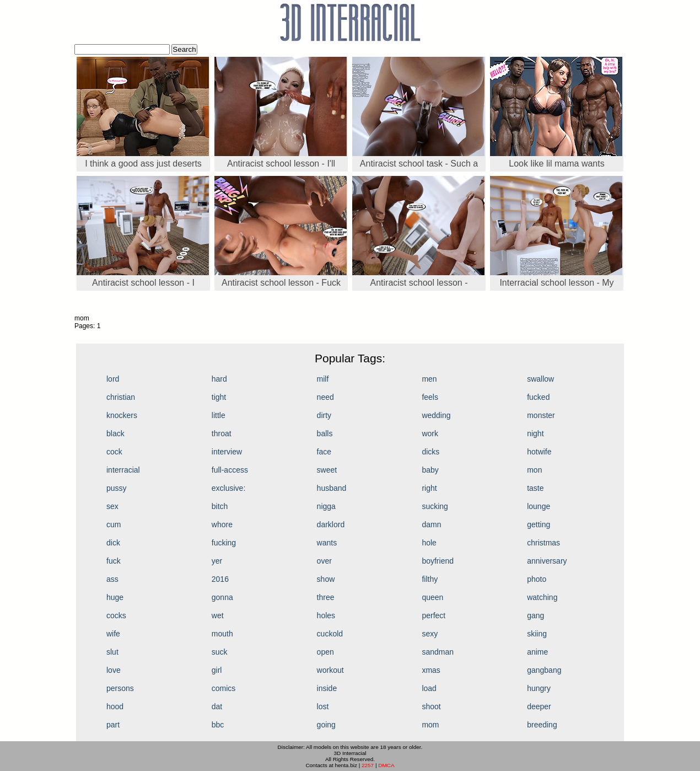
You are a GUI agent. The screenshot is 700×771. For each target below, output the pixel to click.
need (325, 397)
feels (430, 397)
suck (220, 652)
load (429, 688)
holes (326, 615)
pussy (117, 488)
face (324, 452)
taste (535, 488)
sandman (438, 652)
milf (323, 379)
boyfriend (438, 561)
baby (430, 470)
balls (325, 433)
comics (224, 688)
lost (323, 706)
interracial (123, 470)
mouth (222, 634)
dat (217, 706)
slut (112, 652)
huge (115, 597)
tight (219, 397)
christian (121, 397)
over (324, 561)
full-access (230, 470)
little (219, 415)
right (429, 488)
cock (114, 452)
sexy (430, 634)
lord (113, 379)
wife (113, 634)
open (325, 652)
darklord (331, 524)
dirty (324, 415)
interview (227, 452)
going (326, 725)
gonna (222, 597)
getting (539, 524)
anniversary (547, 561)
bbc (218, 725)
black (115, 433)
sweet (327, 470)
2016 (220, 579)
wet (218, 615)
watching (542, 597)
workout (330, 670)
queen (432, 597)
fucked (538, 397)
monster (541, 415)
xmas (431, 670)
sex (112, 506)
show (326, 579)
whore (222, 524)
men (429, 379)
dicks (430, 452)
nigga (326, 506)
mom (430, 725)
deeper (539, 706)
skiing (537, 634)
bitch (220, 506)
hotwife (539, 452)
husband (332, 488)
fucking (224, 543)
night (535, 433)
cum (114, 524)
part (113, 725)
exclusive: (228, 488)
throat (222, 433)
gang (535, 615)
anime (537, 652)
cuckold (330, 634)
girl (217, 670)
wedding (436, 415)
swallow (540, 379)
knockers (122, 415)
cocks (116, 615)
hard (219, 379)
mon (534, 470)
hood (115, 706)
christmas (543, 543)
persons (120, 688)
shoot (431, 706)
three (326, 597)
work (430, 433)
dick (113, 543)
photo (537, 579)
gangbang (544, 670)
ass (112, 579)
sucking (435, 506)
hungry (539, 688)
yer (217, 561)
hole (429, 543)
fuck (114, 561)
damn (431, 524)
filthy (430, 579)
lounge (539, 506)
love (114, 670)
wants (327, 543)
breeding (542, 725)
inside (327, 688)
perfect (434, 615)
